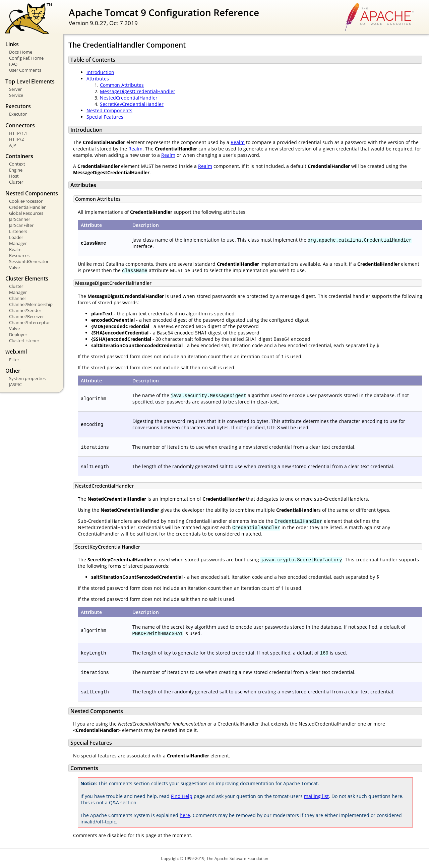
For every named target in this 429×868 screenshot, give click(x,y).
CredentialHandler (27, 207)
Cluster (16, 182)
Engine (16, 170)
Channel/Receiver (26, 316)
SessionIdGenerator (29, 261)
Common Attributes (122, 85)
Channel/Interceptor (29, 322)
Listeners (18, 231)
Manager (18, 243)
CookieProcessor (26, 201)
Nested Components (109, 110)
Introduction (100, 72)
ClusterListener (24, 340)
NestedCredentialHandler (129, 98)
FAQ (13, 64)
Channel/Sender (25, 310)
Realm (15, 249)
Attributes (98, 79)
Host (14, 176)
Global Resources (26, 213)
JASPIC (15, 384)
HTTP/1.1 (18, 133)
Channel (17, 298)
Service (16, 95)
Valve (14, 267)
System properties (27, 378)
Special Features (105, 117)
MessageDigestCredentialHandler (138, 91)
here (185, 815)
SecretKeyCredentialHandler (132, 104)
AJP (13, 145)
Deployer (18, 334)
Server (15, 89)
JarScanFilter (21, 225)
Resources (19, 255)
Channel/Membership (31, 304)
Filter (14, 360)
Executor (18, 114)
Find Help (182, 796)
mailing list (316, 796)
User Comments (25, 70)
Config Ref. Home (26, 58)
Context (17, 164)
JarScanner (20, 219)
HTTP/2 (16, 139)
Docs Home (21, 52)
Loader (16, 237)
